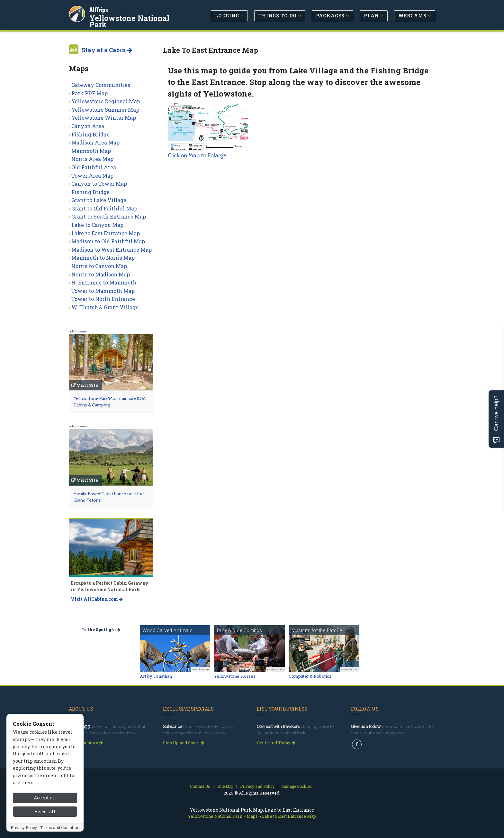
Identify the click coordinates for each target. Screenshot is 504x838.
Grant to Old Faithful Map (104, 208)
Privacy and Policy (257, 786)
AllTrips (99, 9)
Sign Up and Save (184, 743)
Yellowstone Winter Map (104, 118)
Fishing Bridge (90, 134)
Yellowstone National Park (130, 21)
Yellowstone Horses (235, 676)
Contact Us (200, 786)
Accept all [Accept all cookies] (45, 809)
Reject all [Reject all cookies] (45, 822)
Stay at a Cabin (107, 50)
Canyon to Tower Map (99, 184)
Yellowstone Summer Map (105, 110)
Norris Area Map (92, 159)
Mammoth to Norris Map (103, 258)
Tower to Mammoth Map (103, 291)
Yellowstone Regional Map (106, 101)
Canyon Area (88, 126)
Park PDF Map (90, 93)
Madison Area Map (95, 142)
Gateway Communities (101, 85)
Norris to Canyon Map (99, 266)
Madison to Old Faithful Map (108, 241)
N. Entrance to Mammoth (104, 282)
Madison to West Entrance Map (112, 250)
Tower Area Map (92, 176)
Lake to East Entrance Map (106, 233)
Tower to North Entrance (103, 299)
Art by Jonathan (156, 676)
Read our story (86, 743)
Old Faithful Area (94, 167)
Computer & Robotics (310, 676)
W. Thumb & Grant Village (105, 307)
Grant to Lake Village (99, 200)
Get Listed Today (276, 743)
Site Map (225, 786)
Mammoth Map (91, 151)
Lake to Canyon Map (97, 225)
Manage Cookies (297, 786)
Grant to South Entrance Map (109, 216)
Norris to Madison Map (101, 274)
